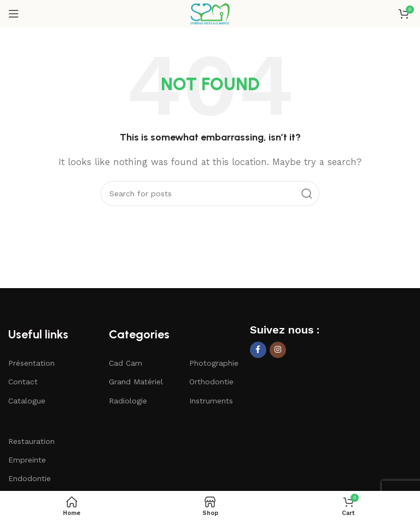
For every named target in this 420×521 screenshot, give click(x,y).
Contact (23, 382)
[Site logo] (210, 13)
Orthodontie (211, 382)
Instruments (211, 401)
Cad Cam (126, 363)
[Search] (210, 194)
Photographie (214, 363)
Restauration (31, 441)
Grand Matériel (136, 382)
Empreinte (27, 460)
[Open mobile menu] (14, 14)
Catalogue (27, 401)
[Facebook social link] (258, 350)
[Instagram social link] (278, 350)
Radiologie (128, 401)
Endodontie (30, 478)
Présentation (31, 363)
